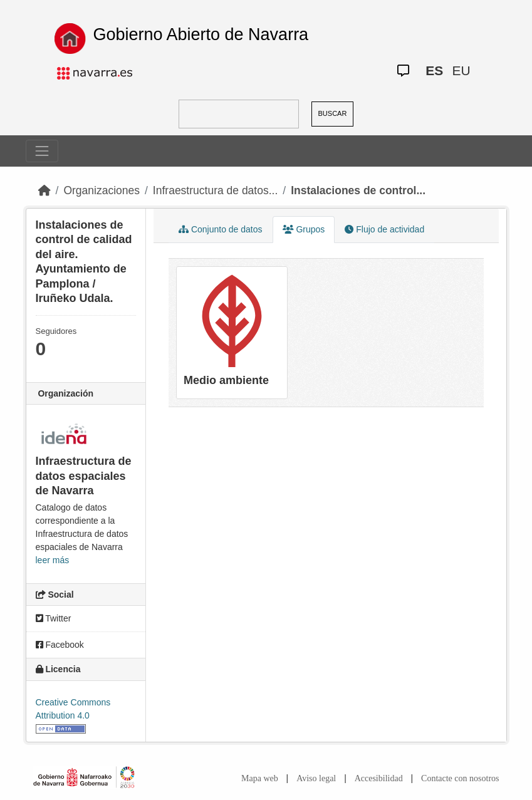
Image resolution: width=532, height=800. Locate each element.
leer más (53, 560)
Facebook (60, 645)
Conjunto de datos (221, 229)
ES (434, 70)
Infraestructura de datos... (215, 190)
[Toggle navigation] (42, 151)
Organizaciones (102, 190)
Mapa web (260, 778)
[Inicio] (44, 190)
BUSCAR (333, 113)
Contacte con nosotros (460, 778)
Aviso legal (316, 778)
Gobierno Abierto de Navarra (201, 34)
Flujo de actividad (384, 229)
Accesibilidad (379, 778)
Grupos (304, 229)
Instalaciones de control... (358, 190)
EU (461, 70)
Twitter (54, 618)
